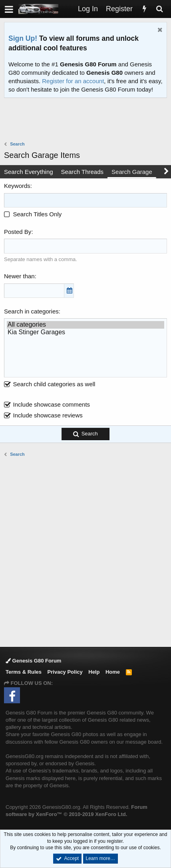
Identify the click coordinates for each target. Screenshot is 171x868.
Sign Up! (23, 38)
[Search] (159, 9)
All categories (85, 325)
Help (94, 672)
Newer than (19, 276)
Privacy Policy (65, 672)
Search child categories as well (50, 384)
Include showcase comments (52, 404)
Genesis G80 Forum (33, 661)
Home (113, 672)
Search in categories (31, 311)
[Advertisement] (87, 120)
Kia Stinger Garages (85, 332)
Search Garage (132, 172)
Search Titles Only (33, 214)
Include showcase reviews (48, 415)
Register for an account (73, 81)
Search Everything (29, 172)
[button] (9, 9)
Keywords (17, 186)
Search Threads (82, 172)
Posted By (18, 232)
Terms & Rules (24, 672)
